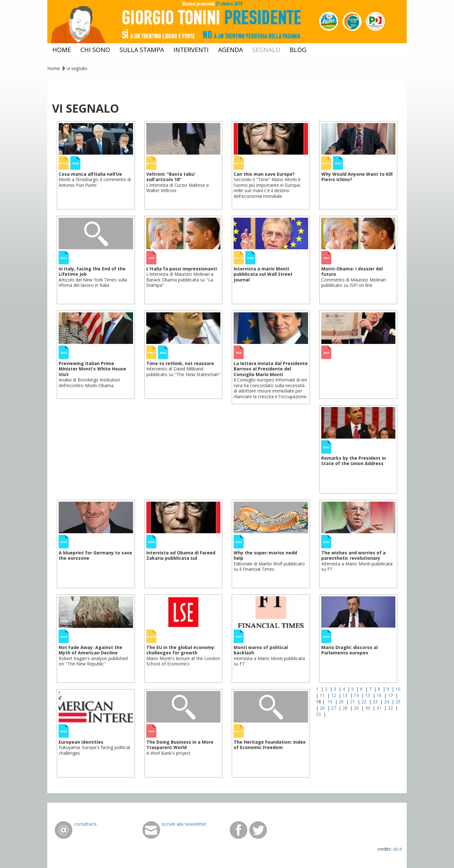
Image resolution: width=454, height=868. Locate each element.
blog (298, 50)
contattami (85, 824)
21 (353, 702)
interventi (191, 50)
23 (376, 702)
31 (380, 708)
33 (319, 714)
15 (368, 695)
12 (334, 695)
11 (323, 695)
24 (387, 702)
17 (391, 695)
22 (364, 702)
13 (346, 695)
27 (334, 708)
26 (323, 708)
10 (398, 689)
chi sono (95, 50)
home (62, 50)
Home (54, 68)
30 (368, 708)
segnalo (266, 50)
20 (342, 702)
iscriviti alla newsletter (184, 824)
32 (391, 708)
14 (357, 695)
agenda (230, 50)
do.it (398, 849)
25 (398, 702)
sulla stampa (142, 50)
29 (357, 708)
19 (330, 702)
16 (380, 695)
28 (346, 708)
